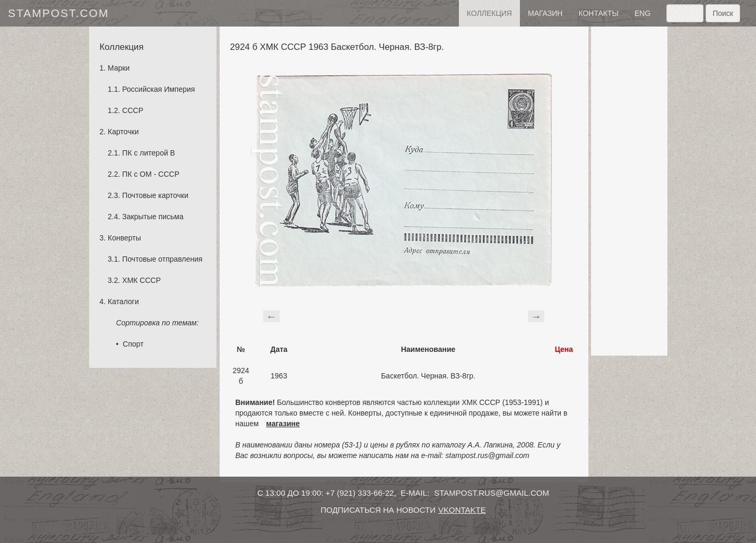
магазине (283, 424)
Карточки (123, 132)
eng (642, 13)
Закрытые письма (153, 217)
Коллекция (489, 13)
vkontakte (462, 510)
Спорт (133, 344)
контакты (598, 13)
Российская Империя (158, 89)
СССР (133, 110)
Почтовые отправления (162, 259)
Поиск (723, 13)
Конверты (124, 238)
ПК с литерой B (149, 153)
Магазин (545, 13)
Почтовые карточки (155, 195)
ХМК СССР (141, 280)
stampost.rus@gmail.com (492, 493)
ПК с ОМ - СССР (151, 174)
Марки (119, 68)
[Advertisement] (629, 191)
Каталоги (123, 301)
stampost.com (58, 13)
